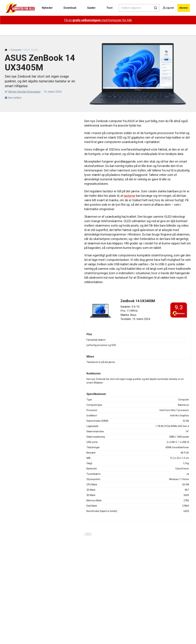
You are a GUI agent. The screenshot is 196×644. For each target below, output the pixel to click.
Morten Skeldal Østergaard (24, 81)
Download (69, 8)
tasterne (129, 185)
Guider (90, 8)
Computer (16, 39)
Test (107, 8)
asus (88, 523)
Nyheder (47, 8)
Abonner (183, 8)
